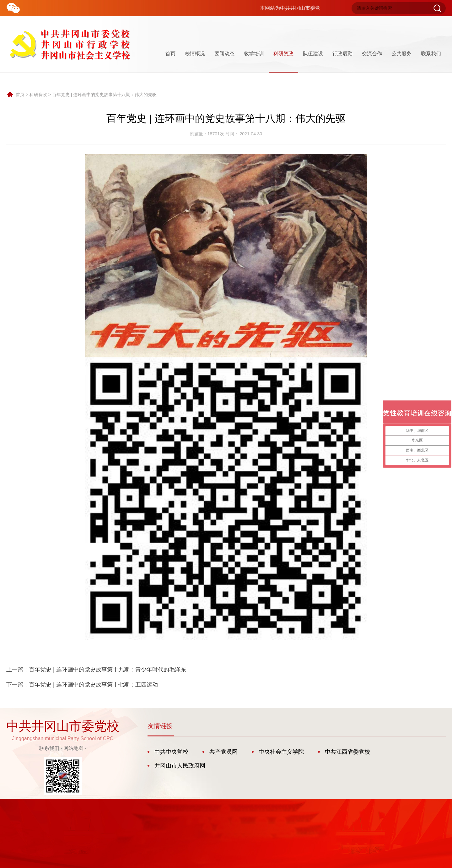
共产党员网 (223, 752)
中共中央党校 (171, 752)
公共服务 (401, 54)
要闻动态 (224, 54)
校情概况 (195, 54)
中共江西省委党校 (347, 752)
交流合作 (372, 54)
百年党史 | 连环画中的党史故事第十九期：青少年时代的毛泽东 (108, 670)
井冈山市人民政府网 (180, 766)
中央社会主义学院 (281, 752)
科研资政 (283, 62)
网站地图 (73, 748)
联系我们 (431, 54)
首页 (170, 54)
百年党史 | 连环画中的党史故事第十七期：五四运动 (93, 685)
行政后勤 (342, 54)
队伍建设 (313, 54)
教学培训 (254, 54)
